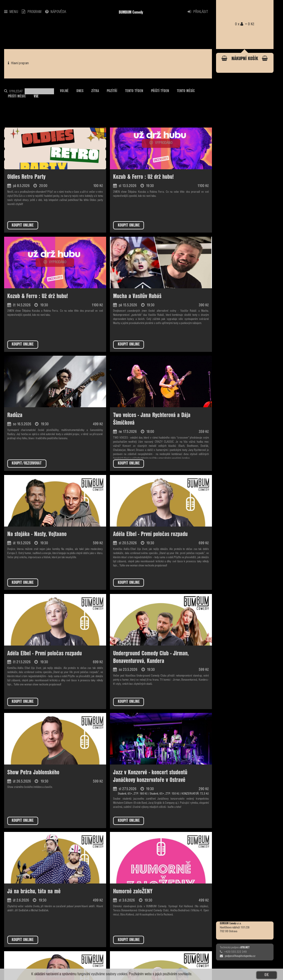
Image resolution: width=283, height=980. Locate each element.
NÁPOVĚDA (56, 12)
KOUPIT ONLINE (23, 225)
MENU (11, 12)
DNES (80, 91)
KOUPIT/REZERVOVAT (27, 463)
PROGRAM (31, 12)
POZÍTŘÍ (112, 91)
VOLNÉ (64, 91)
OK (267, 975)
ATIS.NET (245, 947)
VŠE (36, 97)
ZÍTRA (95, 91)
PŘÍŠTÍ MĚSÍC (17, 97)
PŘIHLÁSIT (198, 12)
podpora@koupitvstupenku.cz (238, 956)
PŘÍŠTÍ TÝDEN (160, 91)
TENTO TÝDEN (134, 91)
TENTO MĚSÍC (186, 91)
